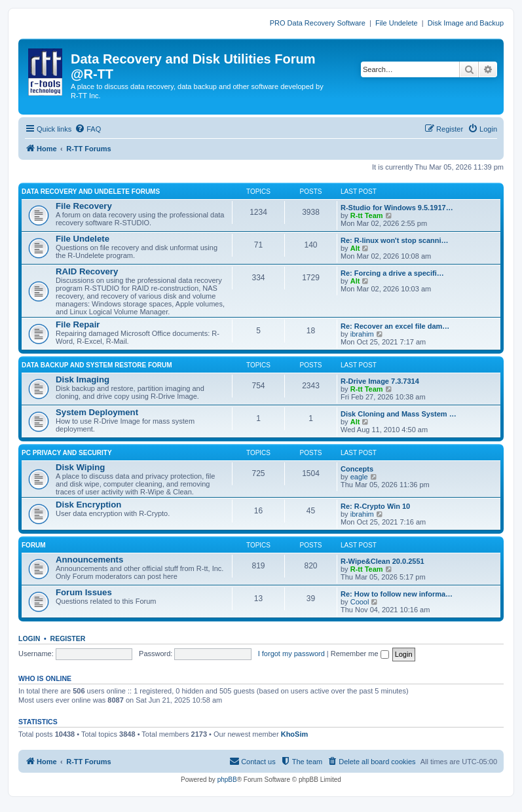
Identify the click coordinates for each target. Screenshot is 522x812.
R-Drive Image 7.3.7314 (380, 381)
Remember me (360, 654)
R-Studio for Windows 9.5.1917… (397, 208)
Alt (355, 248)
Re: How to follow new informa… (397, 594)
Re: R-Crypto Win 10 (375, 506)
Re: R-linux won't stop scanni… (395, 240)
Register (68, 638)
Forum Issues (84, 592)
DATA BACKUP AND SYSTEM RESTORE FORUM (97, 365)
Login (29, 638)
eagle (359, 477)
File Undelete (397, 23)
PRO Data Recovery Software (318, 23)
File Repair (78, 324)
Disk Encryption (88, 505)
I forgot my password (291, 654)
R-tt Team (367, 215)
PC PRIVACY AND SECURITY (67, 453)
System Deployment (97, 412)
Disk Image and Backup (466, 23)
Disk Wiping (80, 467)
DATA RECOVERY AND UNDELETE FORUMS (91, 192)
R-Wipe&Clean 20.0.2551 (382, 561)
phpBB (227, 780)
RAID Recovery (87, 271)
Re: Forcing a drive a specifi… (392, 273)
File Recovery (84, 206)
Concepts (357, 469)
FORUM (34, 545)
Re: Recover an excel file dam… (395, 326)
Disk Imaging (83, 379)
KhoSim (295, 734)
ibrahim (362, 334)
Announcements (89, 560)
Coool (360, 602)
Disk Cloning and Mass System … (399, 414)
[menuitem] (88, 129)
